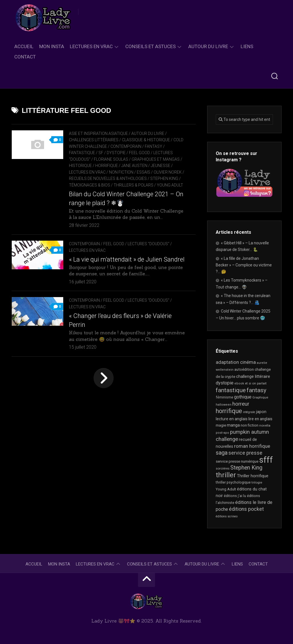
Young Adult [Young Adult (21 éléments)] (226, 489)
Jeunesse (161, 166)
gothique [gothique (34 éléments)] (243, 397)
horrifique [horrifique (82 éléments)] (229, 411)
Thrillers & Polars (133, 185)
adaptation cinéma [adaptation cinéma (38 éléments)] (236, 362)
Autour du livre (208, 46)
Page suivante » (104, 393)
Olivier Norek (168, 172)
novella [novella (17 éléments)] (265, 425)
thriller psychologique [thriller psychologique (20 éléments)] (233, 482)
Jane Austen (134, 166)
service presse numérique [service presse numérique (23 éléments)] (237, 461)
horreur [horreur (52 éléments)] (241, 404)
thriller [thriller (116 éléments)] (226, 475)
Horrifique (107, 166)
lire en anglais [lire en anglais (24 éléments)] (260, 419)
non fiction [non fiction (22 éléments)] (250, 425)
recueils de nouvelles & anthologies (110, 178)
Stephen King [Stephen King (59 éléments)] (246, 468)
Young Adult (170, 185)
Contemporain (126, 146)
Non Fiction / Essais (130, 172)
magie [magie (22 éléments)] (221, 425)
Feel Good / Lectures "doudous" (136, 244)
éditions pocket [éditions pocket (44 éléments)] (246, 509)
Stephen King (167, 178)
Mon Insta (52, 46)
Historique (80, 166)
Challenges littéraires (94, 140)
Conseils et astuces (151, 46)
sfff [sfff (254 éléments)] (266, 460)
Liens (247, 46)
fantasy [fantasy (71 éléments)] (257, 390)
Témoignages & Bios (90, 185)
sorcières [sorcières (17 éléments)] (223, 468)
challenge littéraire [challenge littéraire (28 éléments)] (253, 376)
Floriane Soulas (111, 159)
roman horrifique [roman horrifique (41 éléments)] (252, 446)
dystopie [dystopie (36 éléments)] (225, 383)
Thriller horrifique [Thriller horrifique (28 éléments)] (253, 476)
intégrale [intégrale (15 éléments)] (249, 412)
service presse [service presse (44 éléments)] (245, 453)
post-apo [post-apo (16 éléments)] (222, 433)
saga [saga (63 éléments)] (222, 453)
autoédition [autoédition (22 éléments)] (244, 369)
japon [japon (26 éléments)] (261, 412)
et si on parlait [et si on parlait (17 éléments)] (256, 383)
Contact (25, 57)
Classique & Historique (146, 140)
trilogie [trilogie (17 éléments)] (257, 482)
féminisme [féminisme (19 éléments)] (224, 397)
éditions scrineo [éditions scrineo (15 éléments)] (227, 516)
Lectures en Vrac (91, 46)
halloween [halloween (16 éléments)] (224, 405)
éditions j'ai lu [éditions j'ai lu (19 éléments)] (235, 496)
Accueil (24, 46)
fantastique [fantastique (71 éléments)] (231, 390)
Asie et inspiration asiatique (98, 133)
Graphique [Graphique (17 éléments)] (260, 397)
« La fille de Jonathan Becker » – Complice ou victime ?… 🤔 (244, 265)
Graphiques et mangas (156, 159)
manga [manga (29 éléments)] (233, 425)
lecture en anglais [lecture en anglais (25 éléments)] (232, 419)
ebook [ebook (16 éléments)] (239, 383)
